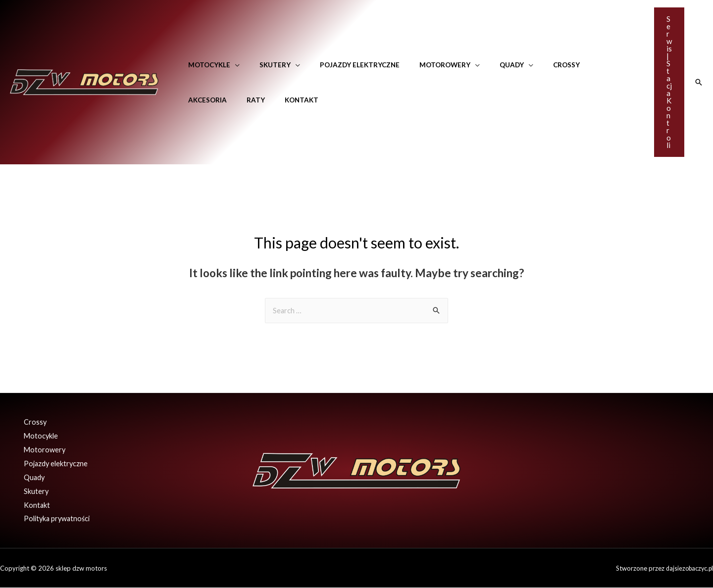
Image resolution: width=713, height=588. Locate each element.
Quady (483, 65)
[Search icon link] (699, 82)
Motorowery (423, 65)
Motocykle (206, 65)
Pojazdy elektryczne (344, 65)
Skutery (266, 65)
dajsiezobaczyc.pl (688, 569)
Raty (194, 100)
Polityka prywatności (55, 519)
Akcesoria (577, 65)
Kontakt (234, 100)
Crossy (531, 65)
